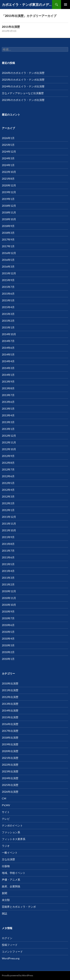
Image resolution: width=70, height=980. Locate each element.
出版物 (6, 866)
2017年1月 (8, 246)
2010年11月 (9, 598)
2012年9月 (8, 456)
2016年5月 (8, 260)
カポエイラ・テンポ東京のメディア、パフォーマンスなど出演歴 (27, 5)
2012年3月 (8, 496)
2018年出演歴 (10, 738)
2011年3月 (8, 578)
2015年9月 (8, 280)
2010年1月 (8, 659)
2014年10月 (9, 334)
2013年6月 (8, 402)
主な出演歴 (8, 859)
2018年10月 (9, 219)
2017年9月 (8, 239)
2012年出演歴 (10, 697)
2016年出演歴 (10, 724)
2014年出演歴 (10, 710)
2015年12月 (9, 273)
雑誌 (4, 913)
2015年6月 (8, 294)
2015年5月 (8, 300)
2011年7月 (8, 551)
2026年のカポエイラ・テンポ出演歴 (23, 73)
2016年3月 (8, 267)
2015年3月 (8, 314)
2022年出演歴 (10, 765)
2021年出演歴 (10, 758)
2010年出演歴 (10, 683)
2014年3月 (8, 368)
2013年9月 (8, 381)
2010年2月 (8, 652)
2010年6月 (8, 625)
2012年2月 (8, 503)
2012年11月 (9, 442)
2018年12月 (9, 206)
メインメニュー (66, 5)
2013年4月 (8, 415)
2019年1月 (8, 199)
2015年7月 (8, 287)
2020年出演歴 (10, 751)
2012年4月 (8, 490)
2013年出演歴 (10, 704)
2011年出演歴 (11, 27)
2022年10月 (9, 172)
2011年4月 (8, 571)
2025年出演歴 (10, 785)
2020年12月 (9, 185)
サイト (6, 812)
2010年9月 (8, 611)
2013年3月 (8, 422)
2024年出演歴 (10, 778)
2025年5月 (8, 145)
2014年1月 (8, 375)
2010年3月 (8, 645)
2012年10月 (9, 449)
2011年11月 (9, 524)
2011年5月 (8, 564)
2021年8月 (8, 179)
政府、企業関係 (11, 886)
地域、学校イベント (14, 873)
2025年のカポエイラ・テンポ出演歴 (23, 80)
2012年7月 (8, 469)
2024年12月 (9, 152)
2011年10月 (9, 530)
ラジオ (6, 846)
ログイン (7, 938)
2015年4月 (8, 307)
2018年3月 (8, 233)
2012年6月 (8, 476)
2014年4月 (8, 361)
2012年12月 (9, 436)
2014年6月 (8, 348)
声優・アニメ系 (11, 880)
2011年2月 (8, 584)
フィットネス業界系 (14, 839)
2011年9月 (8, 537)
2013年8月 (8, 388)
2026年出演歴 (10, 792)
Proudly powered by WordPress (17, 975)
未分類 (6, 900)
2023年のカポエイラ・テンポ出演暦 (23, 100)
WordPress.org (11, 958)
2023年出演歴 (10, 771)
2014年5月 (8, 354)
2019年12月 (9, 192)
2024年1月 (8, 165)
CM (4, 798)
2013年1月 (8, 429)
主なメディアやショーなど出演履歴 (23, 93)
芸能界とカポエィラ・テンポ (19, 907)
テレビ (6, 819)
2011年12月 (9, 517)
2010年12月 (9, 591)
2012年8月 (8, 463)
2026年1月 (8, 138)
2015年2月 (8, 321)
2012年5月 (8, 483)
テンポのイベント (12, 825)
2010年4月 (8, 639)
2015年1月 (8, 327)
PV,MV (6, 805)
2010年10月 (9, 605)
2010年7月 (8, 618)
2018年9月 (8, 226)
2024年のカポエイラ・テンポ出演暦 (23, 86)
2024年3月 (8, 158)
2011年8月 (8, 544)
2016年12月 (9, 253)
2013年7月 (8, 395)
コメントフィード (12, 952)
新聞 (4, 893)
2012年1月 (8, 510)
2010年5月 (8, 632)
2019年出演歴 (10, 744)
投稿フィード (10, 945)
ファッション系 (11, 832)
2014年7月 (8, 341)
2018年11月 (9, 212)
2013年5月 (8, 409)
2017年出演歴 (10, 731)
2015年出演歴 (10, 717)
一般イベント (10, 853)
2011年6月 (8, 557)
